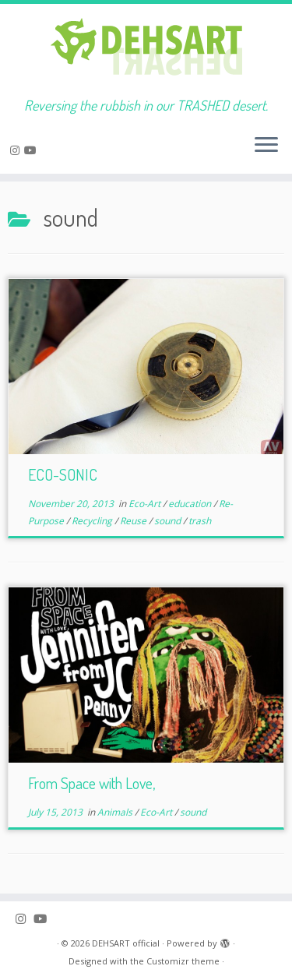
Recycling (93, 521)
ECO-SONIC (63, 474)
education (191, 504)
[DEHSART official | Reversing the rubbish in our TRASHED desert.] (146, 51)
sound (169, 521)
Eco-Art (146, 504)
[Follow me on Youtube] (33, 150)
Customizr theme (183, 961)
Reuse (134, 521)
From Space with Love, (91, 783)
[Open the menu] (266, 146)
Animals (116, 812)
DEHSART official (126, 943)
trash (200, 521)
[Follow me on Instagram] (17, 150)
